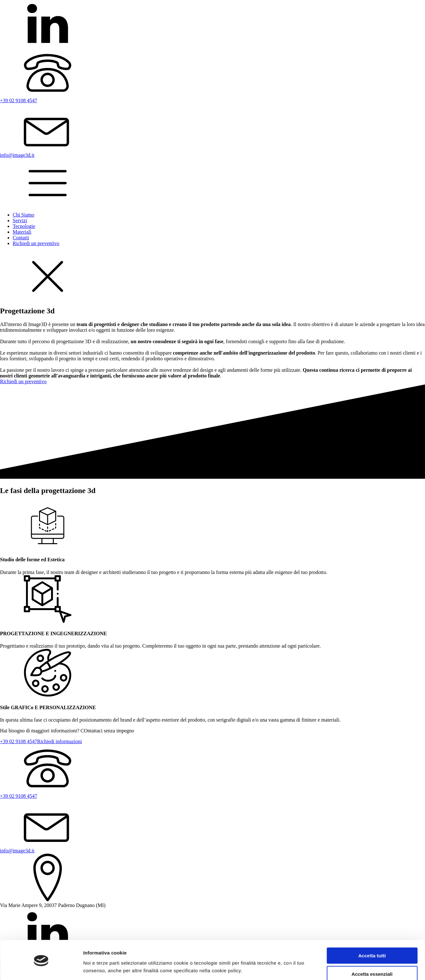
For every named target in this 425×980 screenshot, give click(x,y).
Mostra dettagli (100, 967)
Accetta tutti (372, 935)
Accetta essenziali (372, 953)
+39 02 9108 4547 (19, 741)
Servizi (20, 220)
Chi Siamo (23, 215)
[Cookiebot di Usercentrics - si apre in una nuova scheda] (41, 968)
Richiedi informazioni (60, 741)
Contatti (21, 238)
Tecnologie (24, 226)
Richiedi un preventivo (36, 243)
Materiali (22, 232)
